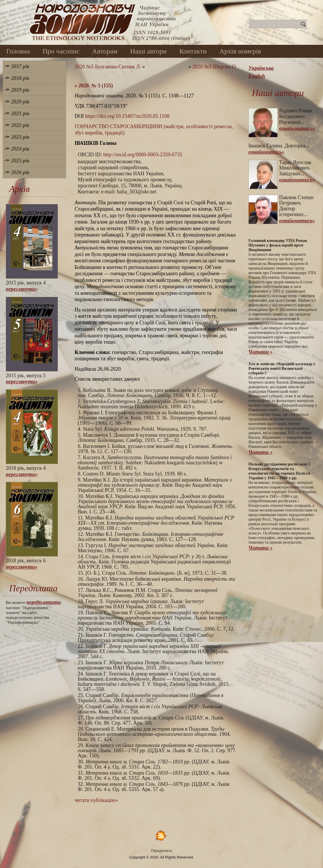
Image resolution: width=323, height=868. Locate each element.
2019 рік (20, 90)
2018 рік (20, 78)
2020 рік (20, 102)
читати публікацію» (96, 800)
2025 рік (20, 161)
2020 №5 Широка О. (215, 67)
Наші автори (148, 51)
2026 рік (20, 172)
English (257, 76)
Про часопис (61, 51)
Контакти (193, 51)
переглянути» (22, 289)
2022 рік (20, 125)
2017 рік (20, 66)
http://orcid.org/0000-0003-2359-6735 (143, 155)
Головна (18, 51)
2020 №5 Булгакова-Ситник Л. (108, 67)
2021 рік (20, 113)
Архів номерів (240, 51)
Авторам (105, 51)
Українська (261, 68)
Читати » (260, 352)
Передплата (162, 851)
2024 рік (20, 149)
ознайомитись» (297, 128)
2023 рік (20, 137)
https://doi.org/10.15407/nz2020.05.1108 (127, 116)
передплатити (44, 602)
